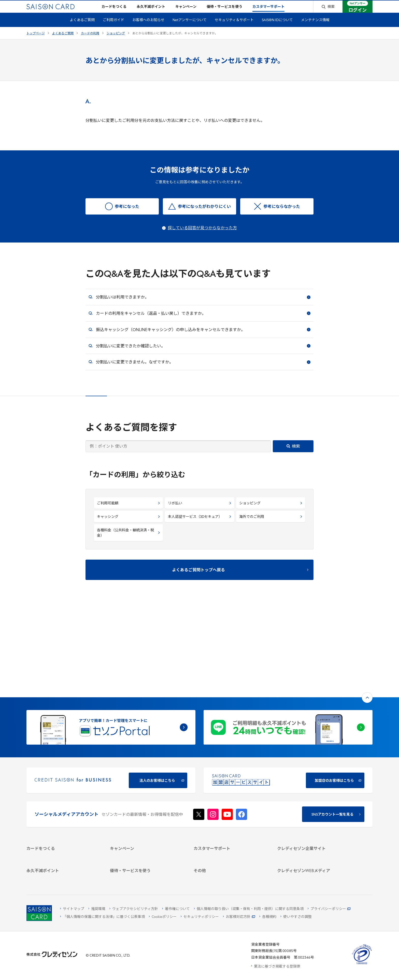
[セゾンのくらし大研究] (313, 856)
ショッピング (116, 42)
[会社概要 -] (313, 780)
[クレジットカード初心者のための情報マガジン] (313, 834)
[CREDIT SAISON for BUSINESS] (111, 697)
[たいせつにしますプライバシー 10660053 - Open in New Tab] (362, 964)
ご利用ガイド (113, 28)
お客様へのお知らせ (148, 28)
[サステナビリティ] (313, 794)
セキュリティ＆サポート (234, 28)
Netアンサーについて (190, 28)
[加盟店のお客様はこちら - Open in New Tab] (288, 697)
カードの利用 (90, 42)
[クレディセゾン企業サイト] (313, 774)
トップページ (36, 42)
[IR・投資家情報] (313, 800)
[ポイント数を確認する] (62, 877)
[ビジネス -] (313, 787)
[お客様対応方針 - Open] (239, 917)
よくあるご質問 (82, 28)
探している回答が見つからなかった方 (202, 236)
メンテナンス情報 (315, 28)
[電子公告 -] (313, 807)
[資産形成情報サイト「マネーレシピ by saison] (313, 846)
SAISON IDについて (277, 28)
